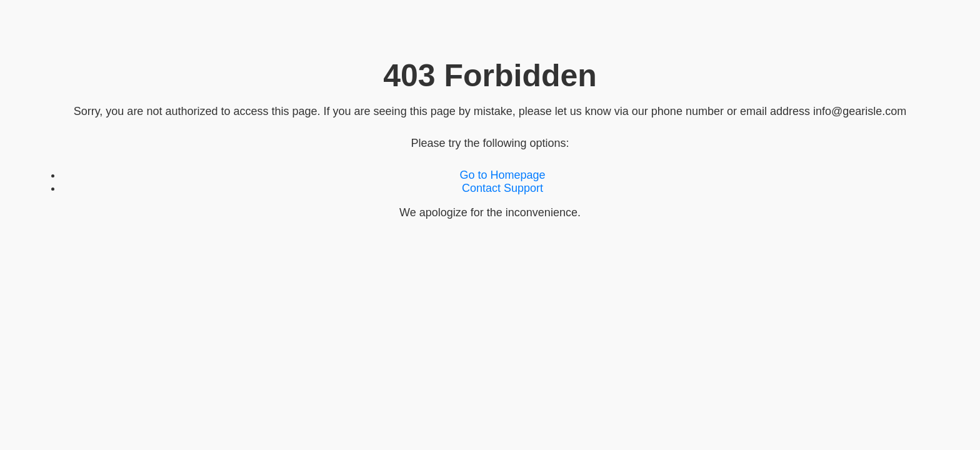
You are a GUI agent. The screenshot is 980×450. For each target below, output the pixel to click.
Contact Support (502, 188)
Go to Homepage (502, 175)
